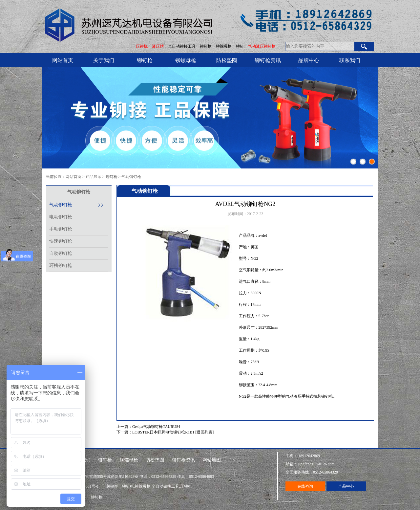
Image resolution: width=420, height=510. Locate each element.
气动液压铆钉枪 (262, 46)
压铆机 (142, 46)
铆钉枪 (206, 46)
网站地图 (212, 460)
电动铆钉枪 (61, 217)
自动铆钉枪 (61, 253)
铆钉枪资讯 (268, 60)
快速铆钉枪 (61, 241)
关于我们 (104, 60)
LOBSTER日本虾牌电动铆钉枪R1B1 (163, 432)
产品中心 (346, 486)
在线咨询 (305, 486)
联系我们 (350, 60)
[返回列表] (204, 432)
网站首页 (63, 60)
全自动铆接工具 (182, 46)
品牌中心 (309, 60)
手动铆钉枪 (61, 229)
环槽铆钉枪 (61, 266)
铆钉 (240, 46)
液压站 (158, 46)
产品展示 (94, 177)
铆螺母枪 (224, 46)
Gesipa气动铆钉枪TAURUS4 (156, 427)
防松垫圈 (227, 60)
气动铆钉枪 (131, 177)
